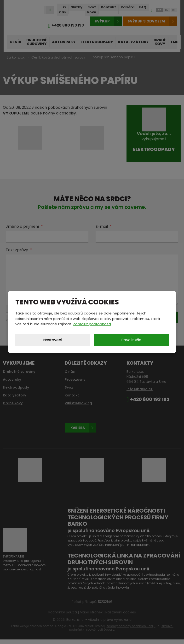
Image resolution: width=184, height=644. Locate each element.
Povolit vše (131, 340)
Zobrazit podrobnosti (92, 324)
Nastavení (53, 340)
